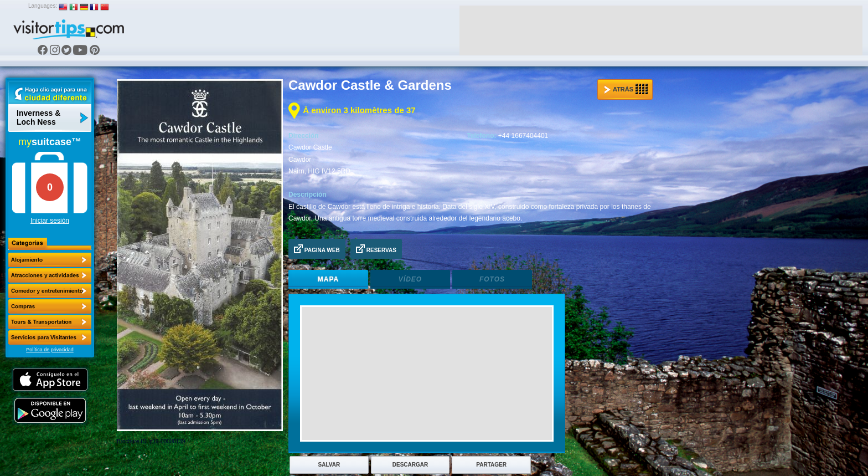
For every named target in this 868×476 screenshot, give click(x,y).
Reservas (376, 249)
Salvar (329, 465)
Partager (491, 465)
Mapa (328, 279)
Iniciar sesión (50, 221)
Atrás (626, 89)
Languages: (43, 6)
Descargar (410, 465)
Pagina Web (317, 249)
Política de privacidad (50, 350)
